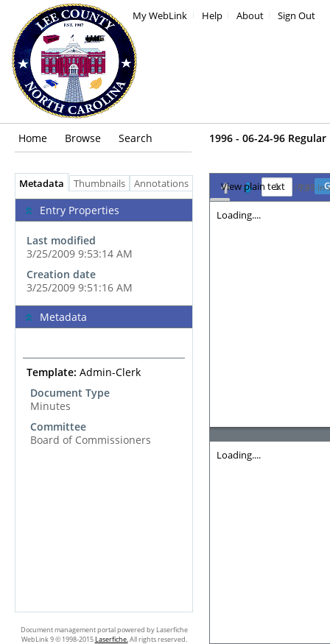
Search (136, 138)
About (250, 16)
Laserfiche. (112, 639)
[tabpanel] (104, 401)
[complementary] (104, 248)
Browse (83, 138)
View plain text (253, 187)
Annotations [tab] (165, 184)
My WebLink (160, 16)
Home (33, 138)
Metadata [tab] (38, 184)
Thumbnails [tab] (99, 184)
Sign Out (296, 16)
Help (212, 16)
